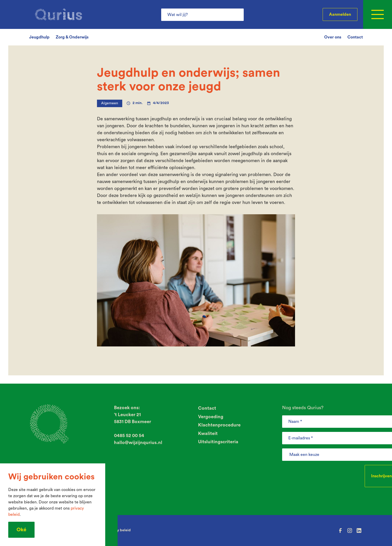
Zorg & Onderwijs (72, 37)
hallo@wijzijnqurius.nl (138, 442)
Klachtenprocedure (219, 425)
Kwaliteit (208, 433)
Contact (355, 37)
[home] (59, 14)
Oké (21, 530)
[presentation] (321, 475)
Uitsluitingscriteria (218, 442)
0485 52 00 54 (129, 436)
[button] (378, 14)
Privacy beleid (119, 530)
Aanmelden (340, 14)
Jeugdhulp (39, 37)
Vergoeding (211, 417)
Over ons (333, 37)
